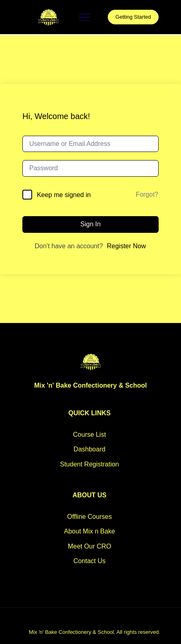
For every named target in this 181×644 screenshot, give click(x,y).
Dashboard (89, 449)
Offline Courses (89, 517)
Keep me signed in (64, 195)
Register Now (126, 246)
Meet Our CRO (90, 546)
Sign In (91, 224)
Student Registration (90, 464)
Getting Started (133, 17)
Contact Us (89, 561)
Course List (90, 435)
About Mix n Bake (89, 531)
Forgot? (147, 194)
